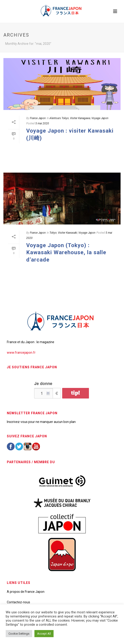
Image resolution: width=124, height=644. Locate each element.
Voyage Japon (100, 118)
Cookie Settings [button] (19, 634)
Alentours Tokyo (59, 118)
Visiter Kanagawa (80, 118)
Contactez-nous (18, 602)
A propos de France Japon (26, 592)
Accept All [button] (44, 634)
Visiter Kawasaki (68, 233)
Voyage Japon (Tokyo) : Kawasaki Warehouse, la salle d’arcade (66, 252)
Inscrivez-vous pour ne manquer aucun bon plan (41, 422)
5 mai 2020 (42, 123)
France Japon (38, 118)
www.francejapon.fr (21, 353)
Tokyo (53, 233)
